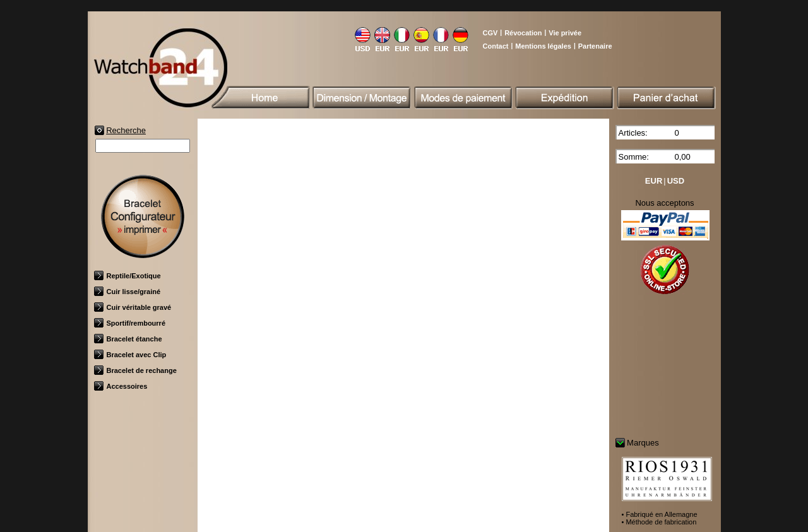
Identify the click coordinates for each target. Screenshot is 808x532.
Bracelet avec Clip (130, 355)
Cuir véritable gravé (133, 307)
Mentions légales (543, 46)
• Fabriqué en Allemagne (660, 514)
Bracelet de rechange (135, 370)
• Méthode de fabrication (659, 522)
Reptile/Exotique (128, 276)
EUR (654, 181)
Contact (496, 46)
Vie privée (565, 33)
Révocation (523, 33)
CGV (490, 33)
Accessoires (121, 386)
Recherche (126, 130)
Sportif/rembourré (130, 323)
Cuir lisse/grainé (128, 292)
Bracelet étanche (128, 339)
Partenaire (595, 46)
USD (676, 181)
